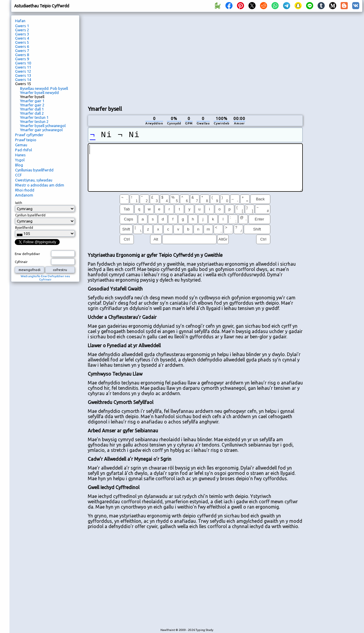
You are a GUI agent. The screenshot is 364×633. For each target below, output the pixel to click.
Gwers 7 (22, 51)
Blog (19, 165)
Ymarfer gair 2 (32, 105)
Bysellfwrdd (24, 228)
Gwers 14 (23, 79)
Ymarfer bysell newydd (39, 92)
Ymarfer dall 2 (32, 113)
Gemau (21, 145)
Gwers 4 (22, 38)
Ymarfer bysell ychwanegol (43, 126)
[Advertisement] (164, 58)
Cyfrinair (21, 262)
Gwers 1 (22, 26)
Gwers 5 (22, 42)
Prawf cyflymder (29, 135)
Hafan (20, 21)
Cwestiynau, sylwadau (34, 180)
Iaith (19, 203)
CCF (18, 175)
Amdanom (24, 195)
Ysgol (20, 160)
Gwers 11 (23, 67)
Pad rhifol (23, 150)
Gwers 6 (22, 46)
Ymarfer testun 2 (34, 121)
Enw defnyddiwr (27, 254)
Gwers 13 (23, 75)
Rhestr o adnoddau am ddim (40, 185)
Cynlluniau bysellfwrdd (34, 170)
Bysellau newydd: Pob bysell (44, 88)
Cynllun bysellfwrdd (30, 215)
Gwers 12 (23, 71)
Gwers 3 (22, 34)
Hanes (20, 155)
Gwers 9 (22, 59)
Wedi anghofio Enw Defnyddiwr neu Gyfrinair (45, 278)
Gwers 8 (22, 55)
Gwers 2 (22, 30)
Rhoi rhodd (25, 190)
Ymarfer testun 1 (34, 117)
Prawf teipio (26, 140)
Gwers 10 (23, 63)
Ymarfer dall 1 (32, 109)
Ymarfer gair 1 (32, 101)
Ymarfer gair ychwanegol (41, 130)
